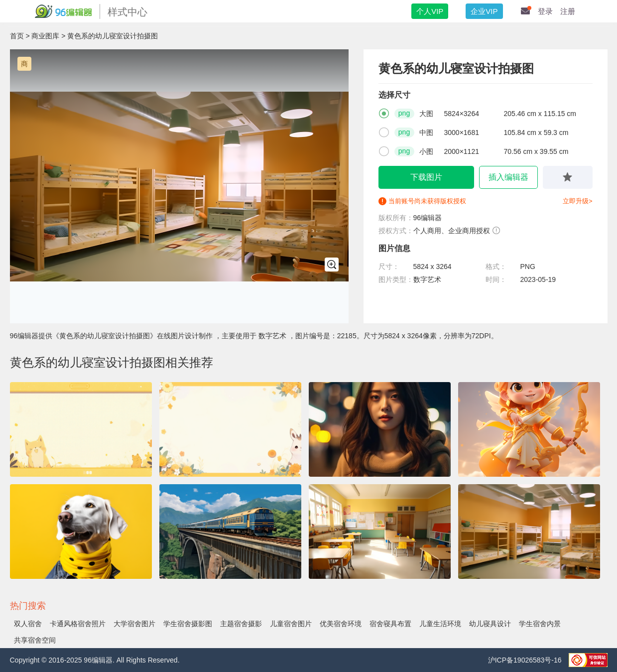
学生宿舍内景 (540, 624)
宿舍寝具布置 (390, 624)
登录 (545, 11)
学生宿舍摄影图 (188, 624)
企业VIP (484, 11)
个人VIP (430, 11)
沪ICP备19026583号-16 (526, 660)
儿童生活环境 (440, 624)
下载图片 (426, 177)
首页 (17, 36)
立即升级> (578, 201)
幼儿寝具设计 (490, 624)
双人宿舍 (28, 624)
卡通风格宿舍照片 (78, 624)
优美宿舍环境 (341, 624)
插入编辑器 (508, 177)
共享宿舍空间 (35, 640)
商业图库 (45, 36)
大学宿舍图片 (134, 624)
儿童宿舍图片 (291, 624)
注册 (568, 11)
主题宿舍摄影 (241, 624)
